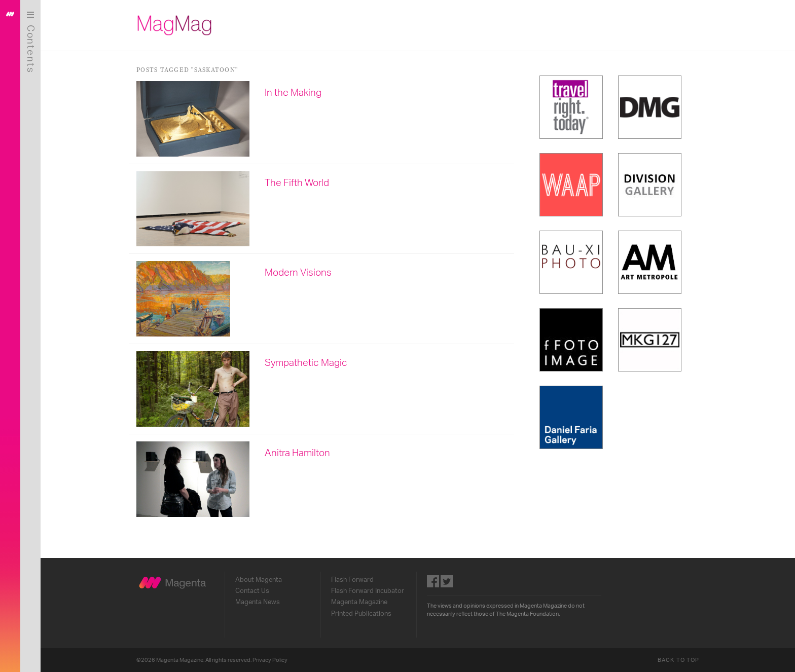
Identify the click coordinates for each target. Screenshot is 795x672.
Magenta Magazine (359, 602)
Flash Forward (352, 580)
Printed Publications (361, 614)
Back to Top (678, 660)
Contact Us (252, 591)
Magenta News (258, 602)
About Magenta (259, 580)
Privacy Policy (270, 660)
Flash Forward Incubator (368, 591)
